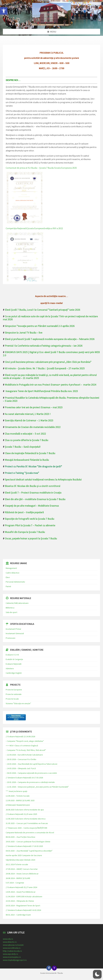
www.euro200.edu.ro (12, 948)
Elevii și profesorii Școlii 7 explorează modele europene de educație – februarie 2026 (50, 339)
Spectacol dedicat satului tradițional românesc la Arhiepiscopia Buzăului (43, 480)
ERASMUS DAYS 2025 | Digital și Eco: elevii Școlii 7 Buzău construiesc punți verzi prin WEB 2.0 (51, 354)
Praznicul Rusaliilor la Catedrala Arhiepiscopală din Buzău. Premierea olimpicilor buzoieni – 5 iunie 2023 (51, 399)
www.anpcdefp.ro (10, 954)
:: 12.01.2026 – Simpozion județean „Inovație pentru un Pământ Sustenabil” (37, 787)
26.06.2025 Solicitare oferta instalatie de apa (25, 810)
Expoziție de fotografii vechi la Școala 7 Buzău (30, 519)
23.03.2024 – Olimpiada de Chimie (20, 901)
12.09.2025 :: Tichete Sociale (18, 796)
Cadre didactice (13, 573)
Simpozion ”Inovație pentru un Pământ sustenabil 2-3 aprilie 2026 (40, 326)
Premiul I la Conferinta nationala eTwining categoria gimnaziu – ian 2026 (44, 346)
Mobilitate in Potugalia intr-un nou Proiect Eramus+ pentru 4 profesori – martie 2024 (50, 385)
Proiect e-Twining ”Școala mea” (22, 473)
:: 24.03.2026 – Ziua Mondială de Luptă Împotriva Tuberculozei (32, 764)
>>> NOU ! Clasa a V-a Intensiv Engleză (22, 746)
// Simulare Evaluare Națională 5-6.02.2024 (23, 910)
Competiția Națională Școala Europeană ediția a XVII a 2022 (34, 228)
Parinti (8, 586)
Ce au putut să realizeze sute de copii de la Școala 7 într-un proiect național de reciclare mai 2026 (50, 318)
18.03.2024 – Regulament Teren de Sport (23, 906)
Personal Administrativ (15, 582)
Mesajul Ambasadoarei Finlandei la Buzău (27, 460)
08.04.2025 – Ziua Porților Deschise (20, 837)
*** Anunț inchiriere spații (16, 791)
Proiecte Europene (14, 690)
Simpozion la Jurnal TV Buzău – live (24, 333)
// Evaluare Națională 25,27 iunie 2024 (21, 887)
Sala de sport (11, 612)
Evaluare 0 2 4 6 (12, 655)
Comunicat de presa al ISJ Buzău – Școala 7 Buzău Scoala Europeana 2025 (41, 168)
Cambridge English (14, 673)
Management (11, 568)
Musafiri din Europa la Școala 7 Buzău (25, 532)
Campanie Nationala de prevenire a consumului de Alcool (30, 833)
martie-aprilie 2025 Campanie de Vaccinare (24, 855)
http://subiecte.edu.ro (12, 951)
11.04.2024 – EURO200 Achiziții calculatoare (24, 896)
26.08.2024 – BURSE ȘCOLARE (18, 878)
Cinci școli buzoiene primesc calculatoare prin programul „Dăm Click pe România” (48, 362)
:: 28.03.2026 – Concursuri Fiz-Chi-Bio (21, 759)
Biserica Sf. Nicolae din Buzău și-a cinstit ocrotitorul (33, 486)
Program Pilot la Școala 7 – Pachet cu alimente (30, 525)
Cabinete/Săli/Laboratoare (17, 603)
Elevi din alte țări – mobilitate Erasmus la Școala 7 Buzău (35, 499)
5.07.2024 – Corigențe (15, 883)
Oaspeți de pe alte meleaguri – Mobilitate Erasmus (32, 506)
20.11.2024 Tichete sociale (17, 864)
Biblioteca (10, 608)
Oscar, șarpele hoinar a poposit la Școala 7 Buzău (31, 538)
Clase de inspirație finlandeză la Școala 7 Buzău (30, 453)
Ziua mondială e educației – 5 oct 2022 (25, 434)
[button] (4, 11)
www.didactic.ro (10, 942)
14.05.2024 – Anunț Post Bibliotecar (21, 892)
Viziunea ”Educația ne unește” (18, 703)
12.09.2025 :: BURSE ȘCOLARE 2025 (20, 800)
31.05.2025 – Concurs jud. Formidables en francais (27, 823)
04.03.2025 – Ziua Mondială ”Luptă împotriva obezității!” (29, 851)
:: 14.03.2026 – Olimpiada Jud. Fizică (21, 768)
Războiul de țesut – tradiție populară (24, 512)
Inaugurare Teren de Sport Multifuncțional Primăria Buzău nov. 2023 (42, 391)
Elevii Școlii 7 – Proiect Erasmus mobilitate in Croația (33, 493)
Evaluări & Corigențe (14, 659)
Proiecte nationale (14, 694)
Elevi (8, 577)
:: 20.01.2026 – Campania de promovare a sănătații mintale (30, 782)
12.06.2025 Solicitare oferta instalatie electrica (26, 819)
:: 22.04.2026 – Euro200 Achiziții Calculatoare (24, 755)
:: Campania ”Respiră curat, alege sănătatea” (25, 741)
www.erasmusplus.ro (12, 957)
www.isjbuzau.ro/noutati (13, 945)
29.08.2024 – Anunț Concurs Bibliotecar (22, 874)
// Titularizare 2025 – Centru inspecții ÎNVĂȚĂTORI (26, 828)
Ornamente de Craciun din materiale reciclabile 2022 (33, 427)
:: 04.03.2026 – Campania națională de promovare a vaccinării (31, 773)
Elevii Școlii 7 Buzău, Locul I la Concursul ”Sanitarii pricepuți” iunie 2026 (42, 310)
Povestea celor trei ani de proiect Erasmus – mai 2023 (34, 407)
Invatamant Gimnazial (15, 633)
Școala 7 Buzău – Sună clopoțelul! (23, 447)
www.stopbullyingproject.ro (15, 960)
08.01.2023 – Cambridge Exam (18, 915)
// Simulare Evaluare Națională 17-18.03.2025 (24, 846)
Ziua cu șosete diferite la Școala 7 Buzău (27, 440)
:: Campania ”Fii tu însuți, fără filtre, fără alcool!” (26, 750)
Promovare (11, 638)
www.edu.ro (8, 939)
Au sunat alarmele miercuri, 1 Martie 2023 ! (28, 414)
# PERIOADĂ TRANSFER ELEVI (18, 805)
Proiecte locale (12, 699)
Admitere (10, 668)
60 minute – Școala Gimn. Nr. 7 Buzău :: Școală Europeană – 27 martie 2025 (45, 368)
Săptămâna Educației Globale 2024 (20, 860)
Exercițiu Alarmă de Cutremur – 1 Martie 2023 (29, 420)
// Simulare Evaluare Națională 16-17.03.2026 (24, 778)
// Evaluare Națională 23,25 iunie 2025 (21, 814)
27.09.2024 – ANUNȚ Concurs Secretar (22, 869)
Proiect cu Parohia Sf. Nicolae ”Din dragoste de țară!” (33, 466)
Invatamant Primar (13, 629)
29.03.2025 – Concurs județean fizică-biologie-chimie (28, 842)
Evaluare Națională (14, 664)
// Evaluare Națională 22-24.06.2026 (20, 736)
